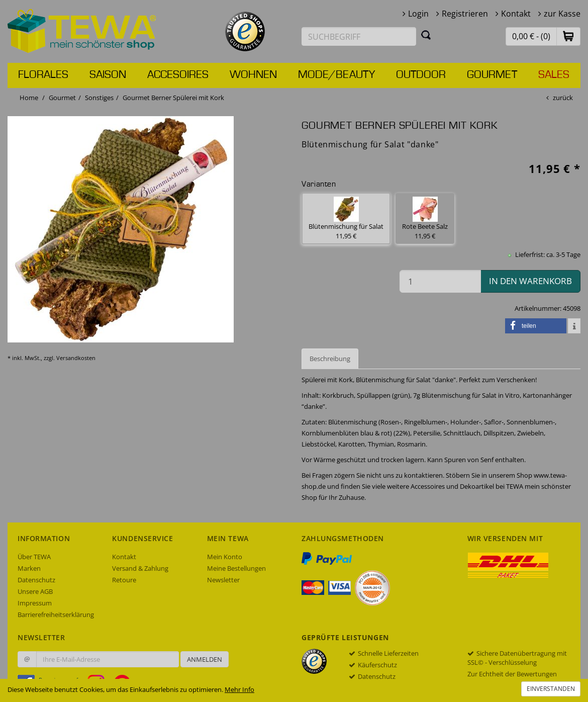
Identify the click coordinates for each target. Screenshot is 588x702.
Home (29, 98)
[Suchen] (426, 35)
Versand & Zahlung (140, 568)
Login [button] (418, 14)
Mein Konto (225, 557)
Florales (43, 75)
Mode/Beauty (336, 75)
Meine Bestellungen (236, 568)
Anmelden (205, 659)
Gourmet (492, 75)
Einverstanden (551, 689)
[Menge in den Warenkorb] (440, 281)
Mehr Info (239, 689)
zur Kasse (562, 14)
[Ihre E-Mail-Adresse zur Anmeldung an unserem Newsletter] (108, 659)
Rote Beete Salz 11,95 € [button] (425, 218)
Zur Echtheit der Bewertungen (512, 674)
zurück (563, 98)
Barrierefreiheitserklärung (56, 615)
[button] (568, 36)
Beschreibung (330, 359)
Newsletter (223, 580)
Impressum (35, 603)
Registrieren (465, 14)
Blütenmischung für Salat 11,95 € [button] (346, 218)
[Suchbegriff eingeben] (359, 36)
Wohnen (253, 75)
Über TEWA (34, 557)
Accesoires (178, 75)
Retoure (124, 580)
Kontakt (516, 14)
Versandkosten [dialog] (76, 358)
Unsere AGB (35, 591)
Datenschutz (36, 580)
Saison (108, 75)
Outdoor (421, 75)
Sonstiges (99, 98)
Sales (554, 75)
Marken (29, 568)
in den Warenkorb (530, 281)
